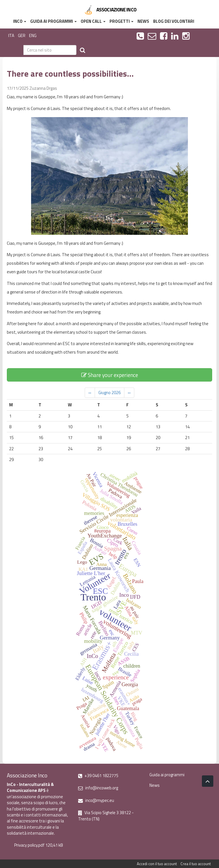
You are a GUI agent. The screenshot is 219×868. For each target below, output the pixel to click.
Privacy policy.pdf (29, 845)
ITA (11, 35)
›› (129, 393)
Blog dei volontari (174, 21)
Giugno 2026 (109, 393)
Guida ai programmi (53, 21)
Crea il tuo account (196, 864)
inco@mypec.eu (96, 800)
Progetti (121, 21)
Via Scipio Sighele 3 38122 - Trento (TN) (106, 816)
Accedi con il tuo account (157, 864)
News (143, 21)
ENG (33, 35)
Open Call (93, 21)
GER (22, 35)
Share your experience (110, 375)
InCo (20, 21)
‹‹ (90, 393)
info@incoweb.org (98, 788)
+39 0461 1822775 (98, 776)
